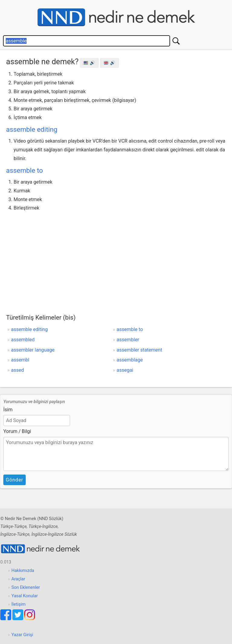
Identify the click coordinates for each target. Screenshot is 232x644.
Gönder (14, 480)
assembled (23, 340)
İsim (8, 410)
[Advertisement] (116, 258)
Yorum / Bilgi (17, 431)
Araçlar (18, 579)
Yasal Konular (25, 596)
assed (18, 370)
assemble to (24, 170)
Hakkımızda (23, 571)
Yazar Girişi (22, 635)
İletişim (19, 604)
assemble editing (32, 129)
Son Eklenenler (26, 587)
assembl (20, 360)
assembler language (33, 350)
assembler (128, 340)
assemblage (130, 360)
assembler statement (139, 350)
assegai (125, 370)
